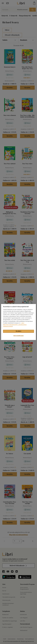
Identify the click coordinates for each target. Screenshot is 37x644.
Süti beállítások (18, 336)
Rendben (19, 331)
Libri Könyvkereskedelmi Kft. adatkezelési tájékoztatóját (15, 325)
